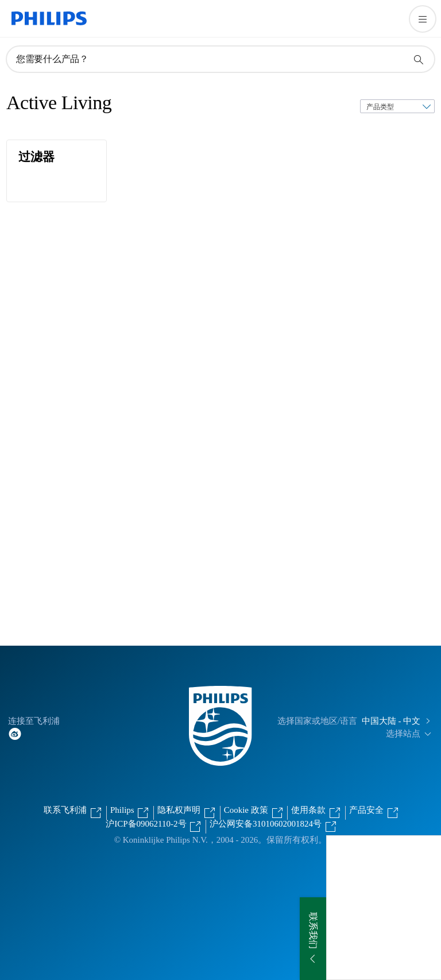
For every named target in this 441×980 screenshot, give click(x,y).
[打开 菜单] (423, 19)
